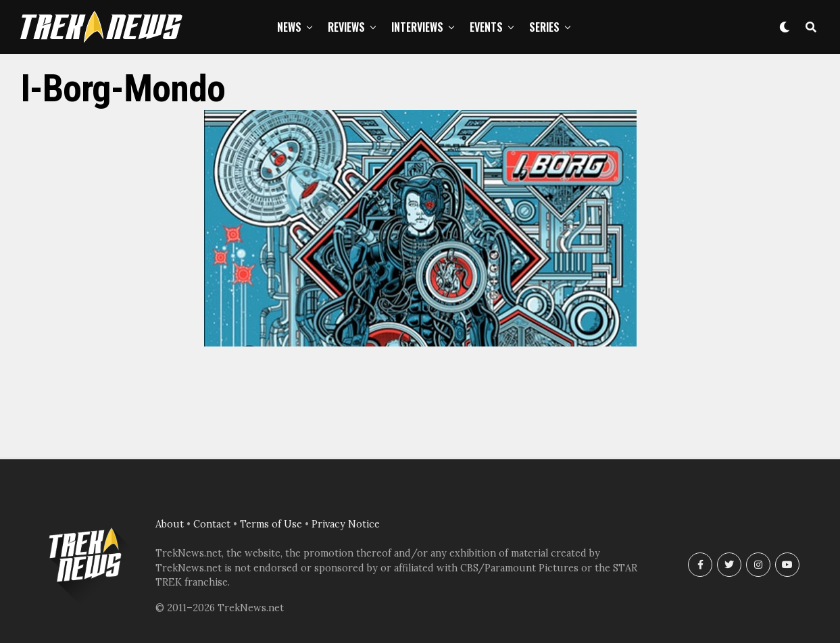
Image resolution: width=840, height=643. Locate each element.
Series (544, 27)
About (170, 524)
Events (486, 27)
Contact (212, 524)
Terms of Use (271, 524)
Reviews (346, 27)
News (289, 27)
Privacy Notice (346, 524)
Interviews (417, 27)
